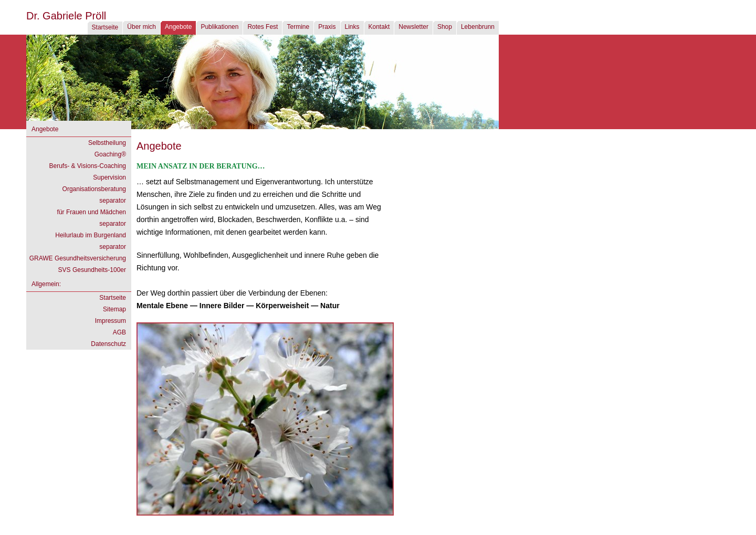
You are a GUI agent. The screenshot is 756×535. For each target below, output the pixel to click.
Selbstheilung (107, 143)
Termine (298, 27)
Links (352, 27)
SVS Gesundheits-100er (92, 270)
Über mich (141, 27)
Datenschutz (108, 344)
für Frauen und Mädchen (92, 212)
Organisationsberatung (94, 189)
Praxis (327, 27)
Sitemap (114, 309)
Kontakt (379, 27)
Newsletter (413, 27)
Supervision (109, 177)
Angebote (178, 27)
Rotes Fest (262, 27)
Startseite (105, 27)
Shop (445, 27)
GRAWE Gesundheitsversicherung (78, 258)
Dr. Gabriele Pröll (66, 16)
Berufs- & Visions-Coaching (87, 166)
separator (113, 201)
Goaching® (110, 154)
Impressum (111, 321)
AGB (119, 332)
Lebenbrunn (478, 27)
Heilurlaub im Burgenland (91, 235)
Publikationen (219, 27)
